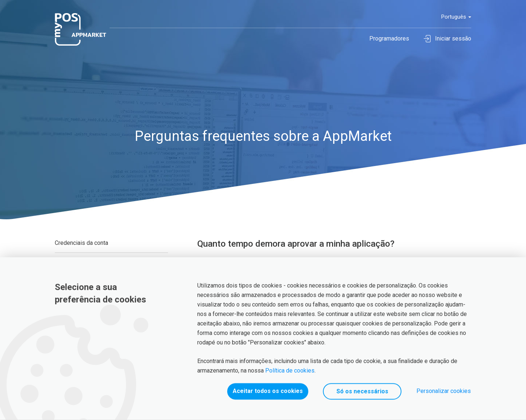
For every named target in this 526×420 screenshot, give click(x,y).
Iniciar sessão (447, 39)
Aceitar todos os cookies (268, 391)
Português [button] (456, 17)
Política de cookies (290, 371)
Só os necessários (362, 391)
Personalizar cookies (444, 391)
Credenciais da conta (81, 243)
